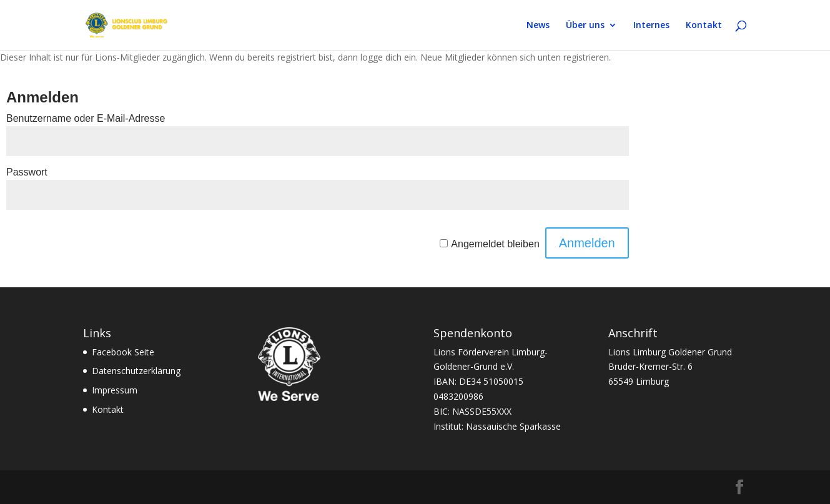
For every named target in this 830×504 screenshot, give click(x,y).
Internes (651, 26)
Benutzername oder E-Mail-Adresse (86, 118)
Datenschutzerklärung (136, 371)
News (538, 26)
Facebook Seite (123, 352)
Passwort (27, 172)
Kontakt (704, 26)
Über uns (585, 26)
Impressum (115, 390)
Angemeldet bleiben (495, 244)
